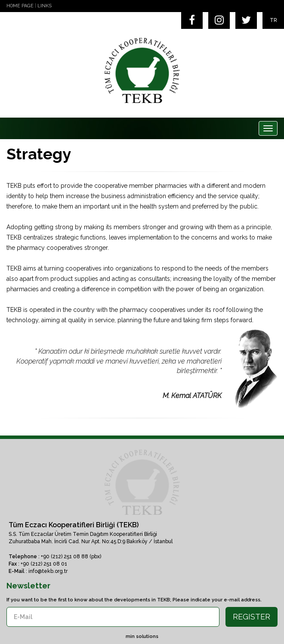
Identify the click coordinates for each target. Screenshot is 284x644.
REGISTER (252, 617)
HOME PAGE (20, 6)
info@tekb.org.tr (48, 571)
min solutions (142, 636)
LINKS (45, 6)
